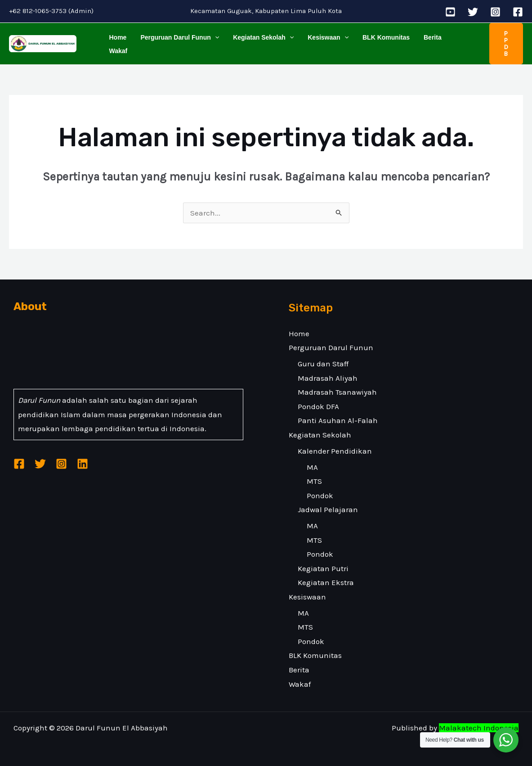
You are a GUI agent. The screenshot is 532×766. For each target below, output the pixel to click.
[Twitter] (473, 12)
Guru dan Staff (323, 364)
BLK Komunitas (380, 44)
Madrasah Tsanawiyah (337, 392)
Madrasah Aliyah (328, 378)
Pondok (320, 496)
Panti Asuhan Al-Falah (338, 420)
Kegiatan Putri (323, 568)
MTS (314, 481)
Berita (425, 44)
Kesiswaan (324, 44)
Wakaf (456, 44)
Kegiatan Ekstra (326, 582)
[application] (213, 44)
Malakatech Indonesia (479, 728)
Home (117, 44)
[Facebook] (518, 12)
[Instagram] (495, 12)
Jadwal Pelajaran (328, 509)
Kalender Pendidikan (335, 451)
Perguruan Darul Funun (178, 44)
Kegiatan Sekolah (260, 44)
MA (312, 467)
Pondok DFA (318, 406)
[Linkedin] (83, 464)
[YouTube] (450, 12)
